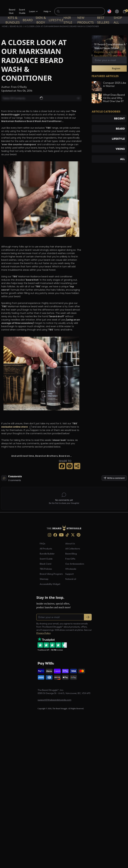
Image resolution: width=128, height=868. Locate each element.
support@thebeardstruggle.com (54, 700)
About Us (70, 544)
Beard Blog (71, 554)
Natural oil (71, 579)
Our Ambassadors (75, 564)
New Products (85, 20)
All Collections (73, 549)
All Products (46, 549)
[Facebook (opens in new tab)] (55, 535)
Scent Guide (22, 11)
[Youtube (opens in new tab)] (61, 535)
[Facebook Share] (62, 466)
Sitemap (44, 579)
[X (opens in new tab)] (73, 535)
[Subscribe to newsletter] (88, 617)
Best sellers (103, 20)
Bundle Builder (47, 554)
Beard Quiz (12, 11)
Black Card (45, 564)
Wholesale (71, 569)
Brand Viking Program (51, 574)
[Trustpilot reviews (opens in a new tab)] (52, 644)
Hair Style (68, 20)
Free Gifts (70, 559)
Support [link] (69, 574)
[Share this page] (77, 466)
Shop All (118, 20)
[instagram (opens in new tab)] (50, 535)
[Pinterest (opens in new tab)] (79, 535)
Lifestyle (56, 20)
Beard (28, 20)
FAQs (42, 544)
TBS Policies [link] (46, 569)
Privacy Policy (43, 633)
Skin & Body (41, 20)
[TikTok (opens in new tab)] (67, 535)
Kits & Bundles (12, 20)
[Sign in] (117, 11)
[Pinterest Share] (70, 466)
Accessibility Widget (50, 584)
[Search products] (81, 11)
